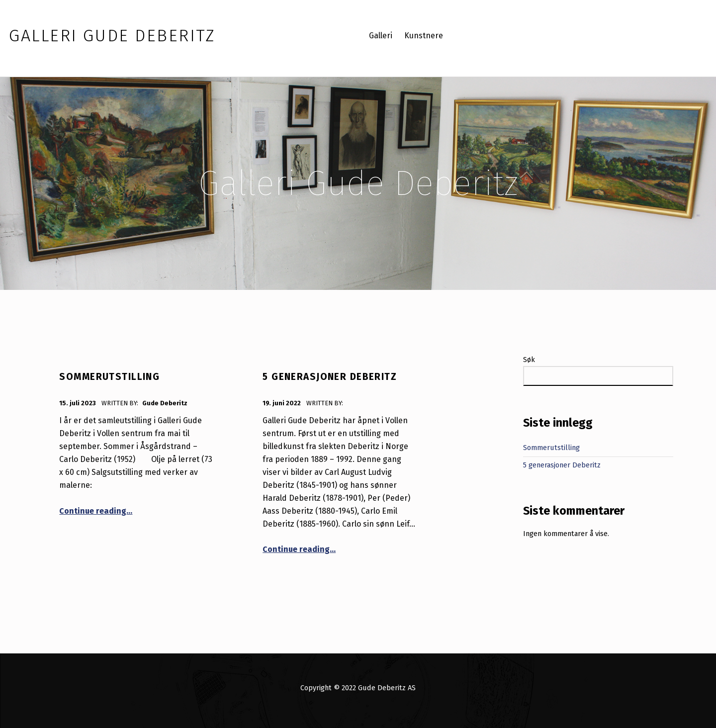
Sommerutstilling (109, 377)
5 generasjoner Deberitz (330, 377)
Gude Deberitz (165, 403)
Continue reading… (96, 511)
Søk (529, 360)
